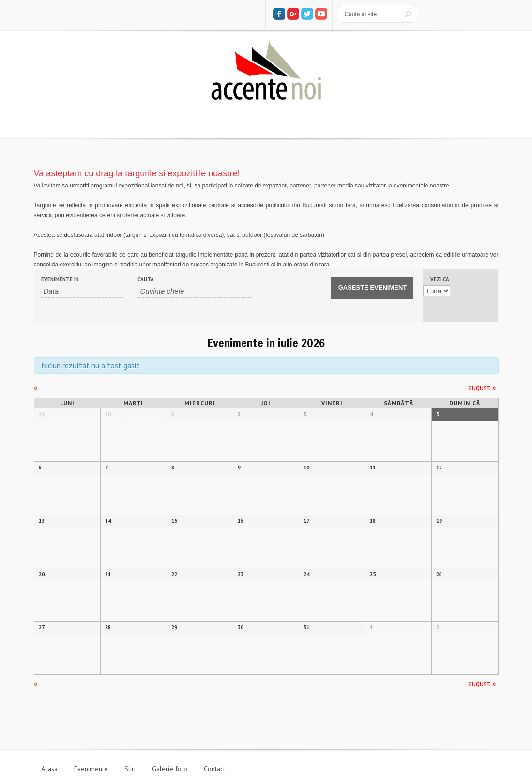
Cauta (146, 279)
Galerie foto (170, 769)
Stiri (130, 769)
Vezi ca (440, 279)
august (482, 387)
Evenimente (91, 769)
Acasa (49, 769)
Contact (214, 769)
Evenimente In (60, 279)
